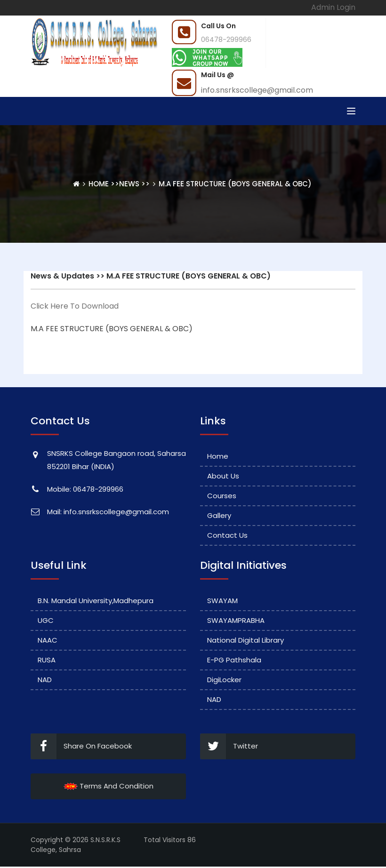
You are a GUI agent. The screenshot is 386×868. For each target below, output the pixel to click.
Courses (222, 496)
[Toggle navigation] (351, 111)
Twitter (229, 746)
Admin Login (333, 7)
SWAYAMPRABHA (236, 620)
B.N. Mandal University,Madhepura (96, 601)
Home (100, 184)
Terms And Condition (109, 786)
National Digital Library (245, 640)
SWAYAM (222, 601)
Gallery (219, 515)
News (129, 184)
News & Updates (62, 276)
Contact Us (227, 535)
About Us (223, 476)
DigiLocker (224, 680)
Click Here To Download (75, 306)
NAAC (48, 640)
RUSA (47, 660)
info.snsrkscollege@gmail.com (257, 90)
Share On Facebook (81, 746)
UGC (46, 620)
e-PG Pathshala (234, 660)
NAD (45, 680)
